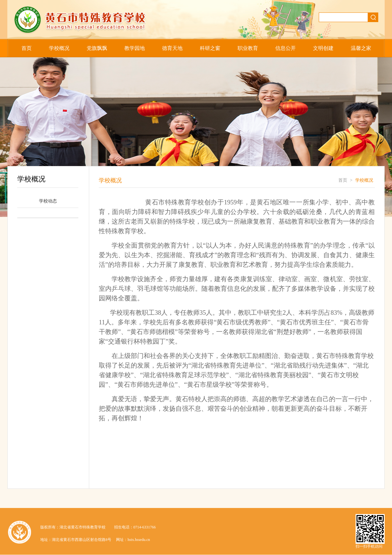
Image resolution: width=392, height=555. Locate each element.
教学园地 (135, 48)
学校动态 (48, 201)
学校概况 (59, 48)
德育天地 (172, 48)
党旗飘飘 (97, 48)
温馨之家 (361, 48)
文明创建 (323, 48)
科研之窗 (210, 48)
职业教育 (248, 48)
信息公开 (286, 48)
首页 (27, 48)
